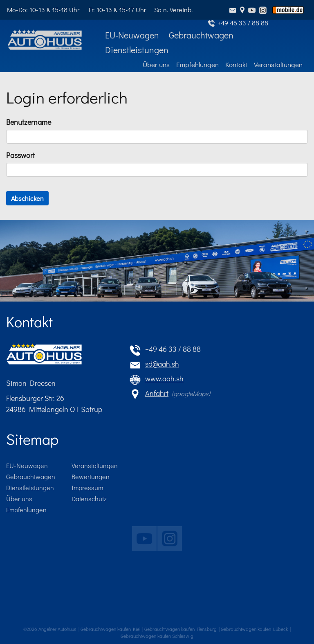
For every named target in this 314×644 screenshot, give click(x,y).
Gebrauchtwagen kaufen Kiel (110, 629)
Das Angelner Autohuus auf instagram (168, 537)
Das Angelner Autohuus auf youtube (142, 537)
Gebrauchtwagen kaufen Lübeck (254, 629)
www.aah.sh (164, 378)
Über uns (19, 499)
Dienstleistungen (30, 488)
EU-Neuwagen (27, 465)
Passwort (20, 155)
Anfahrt (242, 10)
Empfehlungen (26, 510)
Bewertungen (91, 476)
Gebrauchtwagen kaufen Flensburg (181, 629)
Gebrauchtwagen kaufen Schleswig (157, 636)
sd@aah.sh (234, 10)
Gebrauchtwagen (31, 476)
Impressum (87, 488)
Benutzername (29, 122)
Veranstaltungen (95, 465)
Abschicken (27, 198)
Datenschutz (89, 499)
